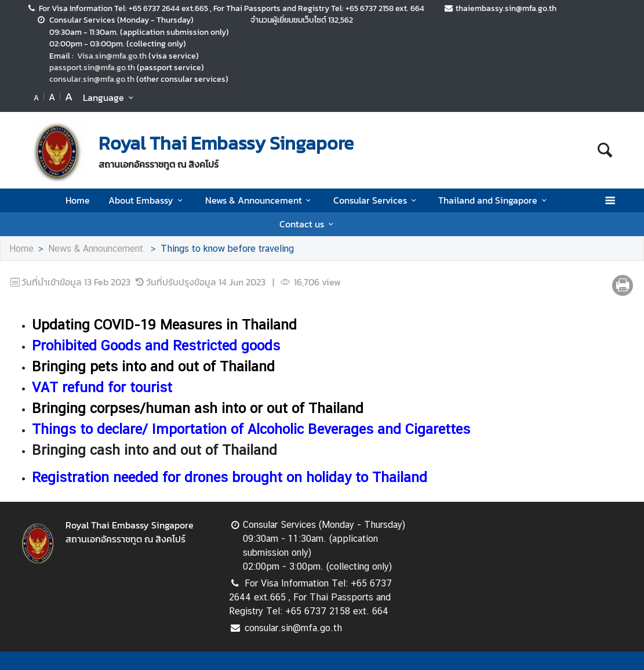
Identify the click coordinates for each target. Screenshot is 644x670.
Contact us (308, 224)
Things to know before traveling (227, 249)
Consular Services (376, 200)
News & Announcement (260, 200)
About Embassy (147, 200)
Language (110, 97)
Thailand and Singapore (494, 200)
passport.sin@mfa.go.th (92, 67)
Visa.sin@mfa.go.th (112, 56)
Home (78, 200)
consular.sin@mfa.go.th (92, 79)
